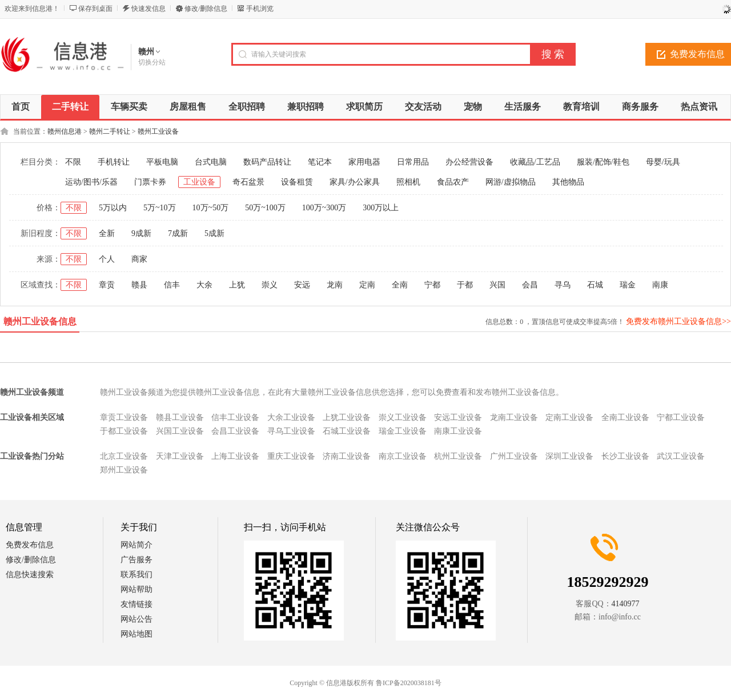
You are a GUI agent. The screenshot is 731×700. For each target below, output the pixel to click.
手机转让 (114, 162)
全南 (400, 285)
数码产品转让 (267, 162)
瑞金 (628, 285)
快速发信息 (148, 9)
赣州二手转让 (110, 131)
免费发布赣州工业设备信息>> (678, 321)
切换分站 (152, 62)
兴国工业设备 (180, 431)
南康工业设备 (458, 431)
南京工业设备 (403, 456)
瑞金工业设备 (403, 431)
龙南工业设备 (514, 417)
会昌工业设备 (235, 431)
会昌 (530, 285)
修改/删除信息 (206, 9)
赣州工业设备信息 (40, 321)
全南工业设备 (625, 417)
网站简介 (136, 545)
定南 (367, 285)
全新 (107, 233)
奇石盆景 (248, 182)
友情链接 (136, 604)
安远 (302, 285)
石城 (595, 285)
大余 (204, 285)
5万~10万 (160, 208)
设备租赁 (297, 182)
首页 (21, 107)
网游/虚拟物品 (511, 182)
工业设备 (199, 182)
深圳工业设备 (569, 456)
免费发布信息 (30, 545)
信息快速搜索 (30, 575)
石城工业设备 (347, 431)
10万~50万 (211, 208)
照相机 (408, 182)
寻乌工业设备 (291, 431)
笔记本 (320, 162)
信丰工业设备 (235, 417)
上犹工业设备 (347, 417)
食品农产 (453, 182)
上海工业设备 (235, 456)
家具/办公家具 (355, 182)
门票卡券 (150, 182)
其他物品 (568, 182)
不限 (73, 162)
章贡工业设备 (124, 417)
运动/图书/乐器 (91, 182)
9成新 (141, 233)
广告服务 (136, 560)
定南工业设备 (569, 417)
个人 (107, 259)
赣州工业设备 (158, 131)
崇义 (270, 285)
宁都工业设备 (681, 417)
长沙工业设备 (625, 456)
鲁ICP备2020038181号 (409, 683)
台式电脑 (211, 162)
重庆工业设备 (291, 456)
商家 (139, 259)
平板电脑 (162, 162)
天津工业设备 (180, 456)
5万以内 (113, 208)
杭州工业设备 (458, 456)
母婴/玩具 (663, 162)
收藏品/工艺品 (535, 162)
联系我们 (136, 575)
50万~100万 (265, 208)
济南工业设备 (347, 456)
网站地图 (136, 634)
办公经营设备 (469, 162)
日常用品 (413, 162)
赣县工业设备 (180, 417)
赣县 (139, 285)
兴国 (497, 285)
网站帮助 (136, 589)
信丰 (172, 285)
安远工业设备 (458, 417)
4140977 (626, 604)
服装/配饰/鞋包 (603, 162)
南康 (660, 285)
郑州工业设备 (124, 470)
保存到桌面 (95, 9)
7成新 (178, 233)
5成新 (214, 233)
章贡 (107, 285)
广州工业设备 (514, 456)
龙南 (335, 285)
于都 (465, 285)
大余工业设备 (291, 417)
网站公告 (136, 619)
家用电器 (364, 162)
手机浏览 (260, 9)
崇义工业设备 (403, 417)
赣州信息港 (65, 131)
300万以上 (381, 208)
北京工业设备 (124, 456)
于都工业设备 (124, 431)
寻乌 (563, 285)
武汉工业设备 (681, 456)
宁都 (432, 285)
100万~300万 (324, 208)
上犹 (237, 285)
